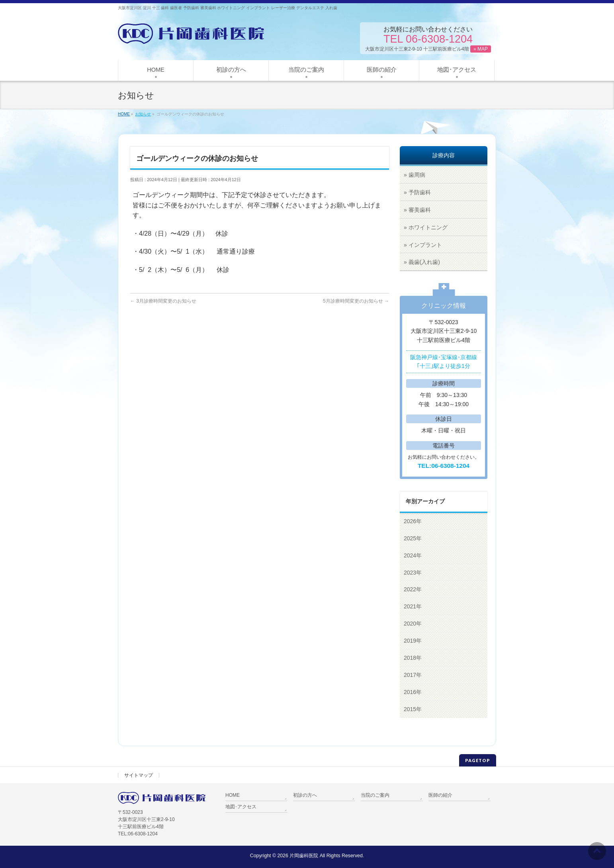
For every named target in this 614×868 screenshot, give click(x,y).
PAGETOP (478, 760)
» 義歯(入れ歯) (422, 262)
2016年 (413, 692)
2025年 (413, 538)
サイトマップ (139, 775)
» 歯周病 (415, 175)
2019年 (413, 641)
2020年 (413, 624)
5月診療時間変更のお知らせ (356, 301)
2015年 (413, 709)
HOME (233, 795)
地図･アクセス (241, 807)
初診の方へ (305, 795)
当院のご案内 (375, 795)
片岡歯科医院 (304, 856)
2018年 (413, 658)
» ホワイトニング (426, 227)
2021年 (413, 606)
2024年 (413, 555)
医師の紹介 (440, 795)
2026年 (413, 521)
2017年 (413, 675)
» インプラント (423, 245)
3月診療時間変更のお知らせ (163, 301)
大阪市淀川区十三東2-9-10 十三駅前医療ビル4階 (428, 49)
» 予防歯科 (417, 192)
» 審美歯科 (417, 210)
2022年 (413, 589)
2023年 (413, 573)
